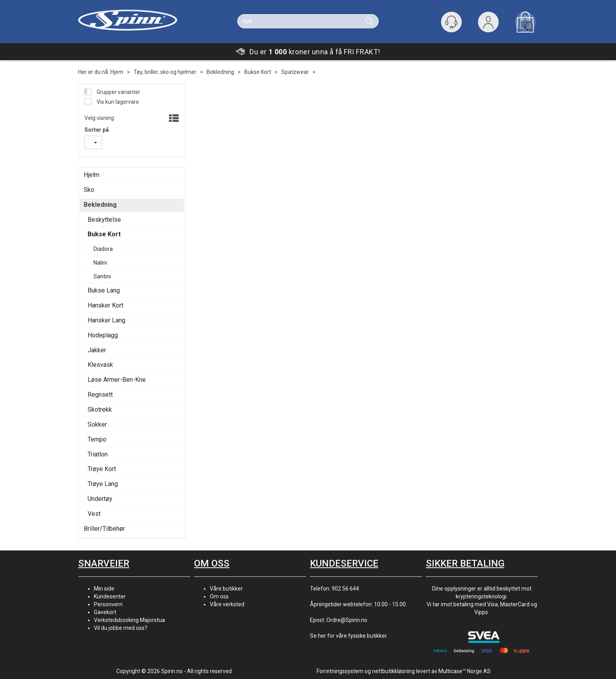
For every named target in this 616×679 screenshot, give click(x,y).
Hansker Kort (105, 305)
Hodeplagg (103, 335)
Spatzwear (295, 72)
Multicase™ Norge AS (465, 671)
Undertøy (100, 499)
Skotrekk (100, 409)
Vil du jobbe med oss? (121, 628)
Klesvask (100, 365)
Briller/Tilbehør (104, 529)
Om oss (219, 596)
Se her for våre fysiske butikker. (349, 636)
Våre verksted (227, 604)
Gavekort (105, 612)
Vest (94, 514)
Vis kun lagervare (117, 102)
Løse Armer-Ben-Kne (117, 380)
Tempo (97, 439)
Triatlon (98, 454)
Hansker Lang (106, 320)
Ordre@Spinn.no (347, 620)
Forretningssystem (340, 671)
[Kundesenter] (451, 22)
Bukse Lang (104, 290)
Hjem (117, 72)
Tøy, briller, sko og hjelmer (165, 72)
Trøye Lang (103, 484)
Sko (89, 190)
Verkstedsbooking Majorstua (129, 620)
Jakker (97, 350)
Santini (102, 276)
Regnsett (100, 395)
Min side (104, 589)
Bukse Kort (258, 72)
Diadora (103, 249)
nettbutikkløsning (393, 671)
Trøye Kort (102, 469)
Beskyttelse (104, 220)
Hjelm (92, 175)
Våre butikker (226, 589)
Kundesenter (110, 596)
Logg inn (488, 24)
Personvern (108, 604)
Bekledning (220, 72)
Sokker (97, 424)
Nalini (100, 263)
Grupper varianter (118, 92)
